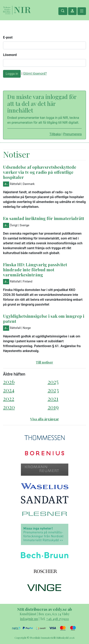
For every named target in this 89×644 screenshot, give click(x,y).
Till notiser (44, 362)
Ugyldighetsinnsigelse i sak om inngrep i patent (44, 318)
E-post (8, 37)
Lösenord (10, 55)
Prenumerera (72, 134)
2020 (9, 407)
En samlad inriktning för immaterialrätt (44, 218)
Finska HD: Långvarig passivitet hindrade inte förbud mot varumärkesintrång (35, 269)
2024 (9, 390)
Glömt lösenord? (35, 74)
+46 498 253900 (58, 619)
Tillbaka (55, 134)
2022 (9, 398)
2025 (53, 382)
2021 (53, 398)
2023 (53, 390)
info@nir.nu (29, 619)
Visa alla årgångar (45, 419)
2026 (9, 382)
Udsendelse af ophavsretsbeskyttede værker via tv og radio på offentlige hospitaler (40, 172)
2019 (53, 407)
